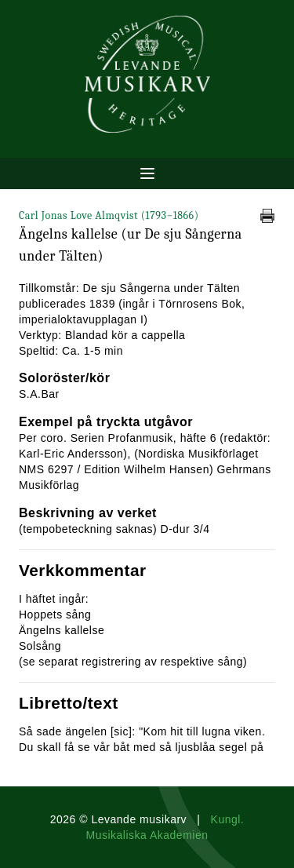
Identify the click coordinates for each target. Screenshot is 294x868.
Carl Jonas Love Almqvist (109, 215)
